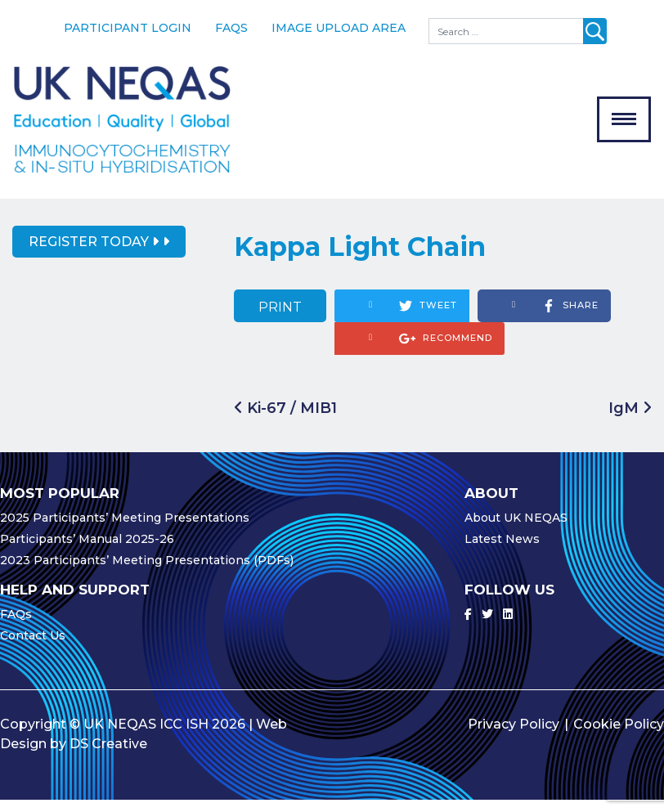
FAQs (231, 28)
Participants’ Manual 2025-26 (87, 551)
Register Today (94, 254)
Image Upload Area (339, 28)
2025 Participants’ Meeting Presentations (125, 530)
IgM (630, 419)
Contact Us (33, 648)
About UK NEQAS (516, 530)
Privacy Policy (514, 736)
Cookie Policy (619, 736)
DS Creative (108, 756)
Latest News (502, 551)
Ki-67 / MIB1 (285, 419)
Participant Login (128, 28)
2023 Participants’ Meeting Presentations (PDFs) (147, 572)
